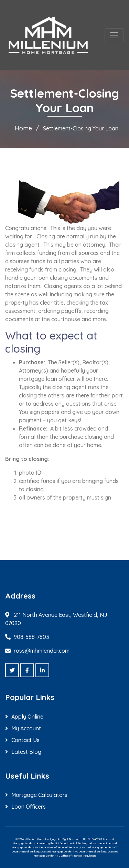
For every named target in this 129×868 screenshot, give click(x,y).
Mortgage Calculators (39, 795)
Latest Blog (26, 752)
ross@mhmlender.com (42, 651)
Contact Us (25, 740)
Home (23, 128)
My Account (26, 728)
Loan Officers (29, 807)
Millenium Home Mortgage (40, 839)
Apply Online (27, 717)
